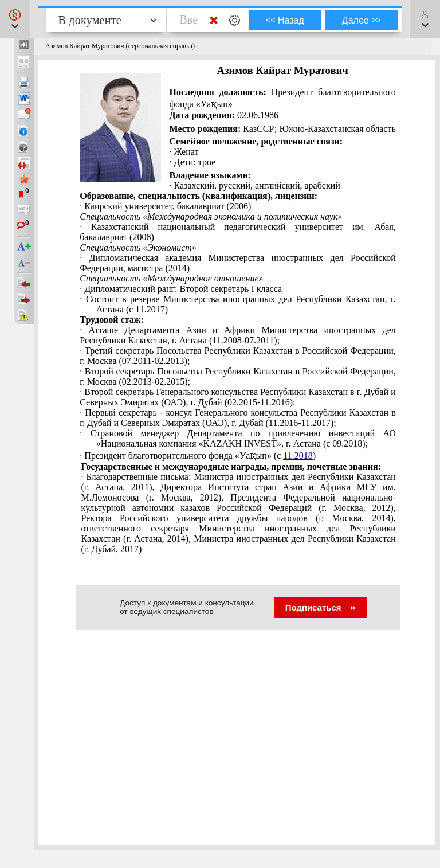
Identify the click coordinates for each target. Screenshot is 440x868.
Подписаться (321, 607)
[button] (15, 19)
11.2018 (298, 455)
